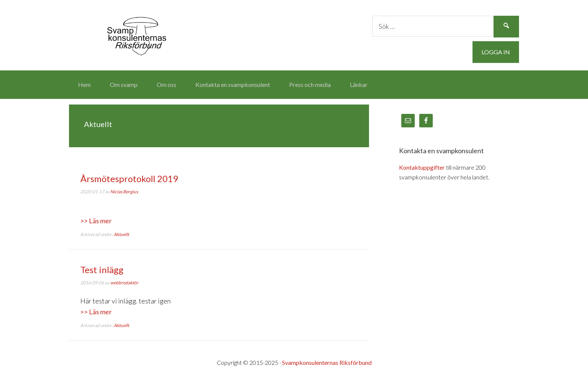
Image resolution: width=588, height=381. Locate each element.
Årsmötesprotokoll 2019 (129, 179)
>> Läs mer (96, 221)
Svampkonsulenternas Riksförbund (136, 34)
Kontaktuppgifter (422, 167)
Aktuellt (121, 234)
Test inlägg (102, 270)
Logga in (496, 52)
